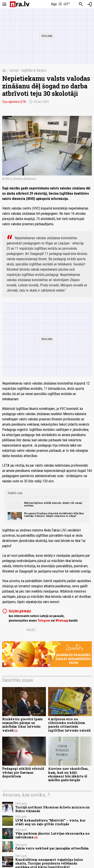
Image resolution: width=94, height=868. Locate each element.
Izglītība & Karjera (34, 70)
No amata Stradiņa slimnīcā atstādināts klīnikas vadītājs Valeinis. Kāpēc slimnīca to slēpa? (54, 515)
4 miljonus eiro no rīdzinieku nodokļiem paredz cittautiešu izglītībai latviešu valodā (69, 725)
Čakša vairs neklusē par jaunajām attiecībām (52, 848)
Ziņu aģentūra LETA (14, 102)
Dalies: (31, 630)
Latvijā (14, 70)
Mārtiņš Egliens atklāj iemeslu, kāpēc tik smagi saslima (53, 504)
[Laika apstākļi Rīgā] (61, 4)
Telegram (44, 620)
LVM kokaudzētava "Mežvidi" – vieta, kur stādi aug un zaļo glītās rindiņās (50, 822)
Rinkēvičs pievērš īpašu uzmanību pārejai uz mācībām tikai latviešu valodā (22, 725)
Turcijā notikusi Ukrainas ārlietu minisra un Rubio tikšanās (53, 809)
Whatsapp (62, 620)
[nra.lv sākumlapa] (20, 4)
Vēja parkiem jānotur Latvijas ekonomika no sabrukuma (52, 835)
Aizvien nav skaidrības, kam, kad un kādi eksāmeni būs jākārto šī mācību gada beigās (68, 774)
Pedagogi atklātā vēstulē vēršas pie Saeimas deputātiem (23, 772)
